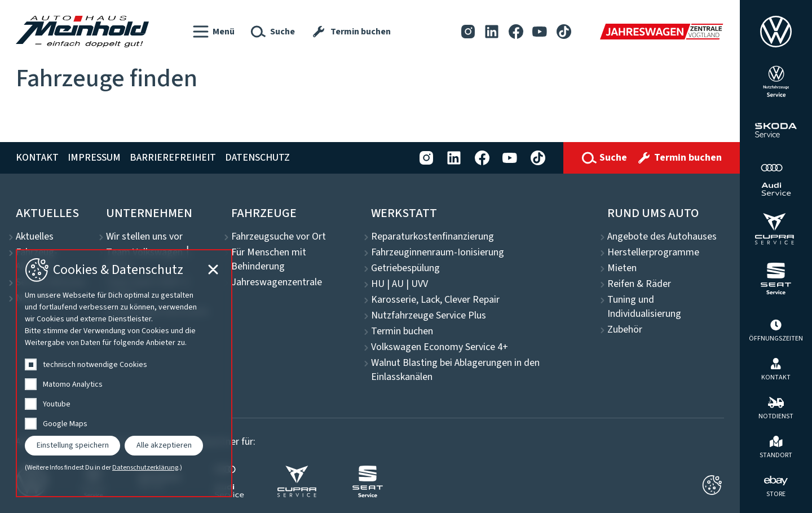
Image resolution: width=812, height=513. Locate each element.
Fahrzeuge (264, 213)
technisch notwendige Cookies (95, 365)
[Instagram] (468, 31)
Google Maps (65, 424)
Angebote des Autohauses (662, 237)
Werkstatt (404, 213)
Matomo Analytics (73, 384)
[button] (214, 32)
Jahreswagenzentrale (277, 282)
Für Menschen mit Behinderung (269, 260)
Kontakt (37, 158)
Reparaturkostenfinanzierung (433, 237)
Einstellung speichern (73, 445)
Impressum (94, 158)
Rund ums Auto (653, 213)
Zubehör (625, 330)
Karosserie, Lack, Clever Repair (435, 300)
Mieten (622, 268)
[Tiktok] (564, 31)
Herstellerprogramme (653, 253)
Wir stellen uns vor (144, 237)
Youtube (57, 404)
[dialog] (124, 373)
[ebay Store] (776, 485)
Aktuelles (47, 213)
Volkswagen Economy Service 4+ (440, 347)
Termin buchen (402, 331)
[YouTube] (540, 31)
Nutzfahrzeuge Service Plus (429, 316)
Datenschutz (257, 158)
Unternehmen (149, 213)
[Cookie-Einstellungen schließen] (712, 485)
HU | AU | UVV (400, 284)
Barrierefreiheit (173, 158)
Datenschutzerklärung (145, 468)
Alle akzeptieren (164, 445)
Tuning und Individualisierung (644, 307)
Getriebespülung (405, 268)
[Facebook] (516, 31)
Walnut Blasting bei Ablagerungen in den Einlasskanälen (455, 370)
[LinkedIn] (492, 31)
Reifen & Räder (639, 284)
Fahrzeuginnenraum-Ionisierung (438, 253)
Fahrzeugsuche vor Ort (279, 237)
